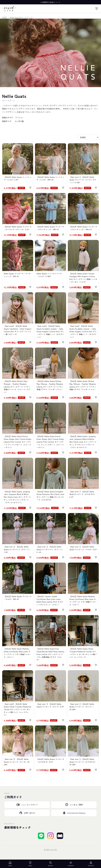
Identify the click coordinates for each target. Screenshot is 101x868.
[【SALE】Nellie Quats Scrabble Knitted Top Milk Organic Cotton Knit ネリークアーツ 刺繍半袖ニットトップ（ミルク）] (18, 167)
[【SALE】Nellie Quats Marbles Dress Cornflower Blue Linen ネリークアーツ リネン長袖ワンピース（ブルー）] (83, 588)
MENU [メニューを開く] (30, 864)
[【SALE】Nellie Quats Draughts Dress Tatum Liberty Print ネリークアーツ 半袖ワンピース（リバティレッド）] (18, 265)
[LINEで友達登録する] (41, 836)
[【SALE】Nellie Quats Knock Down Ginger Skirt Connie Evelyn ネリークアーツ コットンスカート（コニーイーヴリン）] (50, 429)
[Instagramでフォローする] (50, 836)
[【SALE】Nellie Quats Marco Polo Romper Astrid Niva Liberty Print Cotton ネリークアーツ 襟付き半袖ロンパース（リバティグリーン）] (83, 167)
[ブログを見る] (60, 836)
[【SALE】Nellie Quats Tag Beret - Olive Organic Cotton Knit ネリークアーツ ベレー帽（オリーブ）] (18, 319)
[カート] (97, 9)
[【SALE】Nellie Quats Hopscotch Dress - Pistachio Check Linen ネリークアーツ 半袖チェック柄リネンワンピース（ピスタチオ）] (50, 749)
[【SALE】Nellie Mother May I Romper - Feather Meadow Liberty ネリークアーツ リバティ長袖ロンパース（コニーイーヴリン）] (18, 374)
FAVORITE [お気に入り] (71, 864)
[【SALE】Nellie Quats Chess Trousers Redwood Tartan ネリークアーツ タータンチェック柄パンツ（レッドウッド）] (83, 642)
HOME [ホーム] (10, 864)
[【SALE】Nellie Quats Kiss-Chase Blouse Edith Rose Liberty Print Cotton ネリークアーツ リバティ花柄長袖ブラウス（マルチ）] (50, 642)
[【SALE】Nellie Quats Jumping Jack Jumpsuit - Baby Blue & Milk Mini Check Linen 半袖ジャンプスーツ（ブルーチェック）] (83, 216)
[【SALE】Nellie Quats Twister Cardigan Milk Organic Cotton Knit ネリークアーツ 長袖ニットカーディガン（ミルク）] (83, 265)
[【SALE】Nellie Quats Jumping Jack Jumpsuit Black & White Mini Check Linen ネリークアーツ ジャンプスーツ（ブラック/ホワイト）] (83, 429)
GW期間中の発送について (50, 2)
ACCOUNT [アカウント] (91, 864)
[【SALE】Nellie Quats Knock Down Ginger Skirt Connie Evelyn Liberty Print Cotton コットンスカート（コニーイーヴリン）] (18, 429)
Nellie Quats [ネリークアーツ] (21, 17)
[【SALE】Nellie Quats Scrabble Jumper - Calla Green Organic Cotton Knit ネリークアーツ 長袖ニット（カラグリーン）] (50, 319)
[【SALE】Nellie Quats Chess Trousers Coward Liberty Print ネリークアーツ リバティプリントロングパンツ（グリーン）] (18, 537)
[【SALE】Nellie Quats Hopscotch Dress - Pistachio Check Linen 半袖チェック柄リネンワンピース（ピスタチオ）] (83, 749)
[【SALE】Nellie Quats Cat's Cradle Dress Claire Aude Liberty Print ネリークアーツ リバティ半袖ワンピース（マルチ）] (18, 588)
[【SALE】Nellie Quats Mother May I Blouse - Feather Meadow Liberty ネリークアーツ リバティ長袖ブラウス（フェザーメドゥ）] (50, 374)
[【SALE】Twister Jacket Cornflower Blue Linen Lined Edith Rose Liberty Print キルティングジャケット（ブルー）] (50, 588)
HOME (4, 17)
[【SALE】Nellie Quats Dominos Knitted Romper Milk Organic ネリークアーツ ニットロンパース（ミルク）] (50, 265)
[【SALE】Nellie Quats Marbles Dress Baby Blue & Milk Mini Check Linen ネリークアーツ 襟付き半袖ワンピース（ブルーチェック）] (50, 216)
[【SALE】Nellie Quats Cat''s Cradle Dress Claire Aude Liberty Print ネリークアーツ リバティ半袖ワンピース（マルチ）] (83, 537)
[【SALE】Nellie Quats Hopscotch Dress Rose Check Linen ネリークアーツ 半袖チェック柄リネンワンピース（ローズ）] (18, 749)
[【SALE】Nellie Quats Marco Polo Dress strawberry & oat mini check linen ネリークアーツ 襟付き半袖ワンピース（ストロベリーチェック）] (18, 216)
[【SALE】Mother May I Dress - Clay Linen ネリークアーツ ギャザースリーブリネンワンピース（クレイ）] (50, 697)
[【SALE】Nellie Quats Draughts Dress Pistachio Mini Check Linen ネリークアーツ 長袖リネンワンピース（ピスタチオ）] (50, 484)
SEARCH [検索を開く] (50, 864)
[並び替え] (88, 137)
